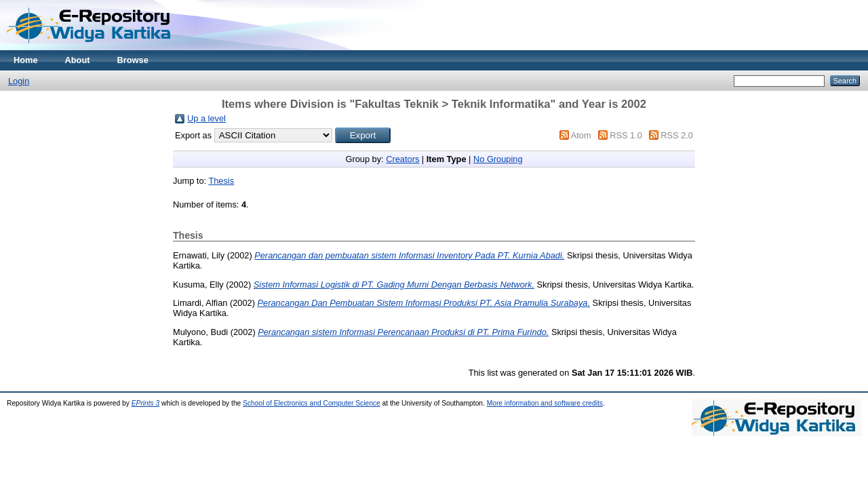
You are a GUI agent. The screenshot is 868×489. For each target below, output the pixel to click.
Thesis (221, 181)
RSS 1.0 (626, 135)
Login (19, 81)
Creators (402, 159)
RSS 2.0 (677, 135)
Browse (133, 60)
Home (26, 60)
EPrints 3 (146, 403)
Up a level (206, 118)
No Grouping (498, 159)
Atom (581, 135)
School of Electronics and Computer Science (312, 403)
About (78, 60)
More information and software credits (545, 403)
